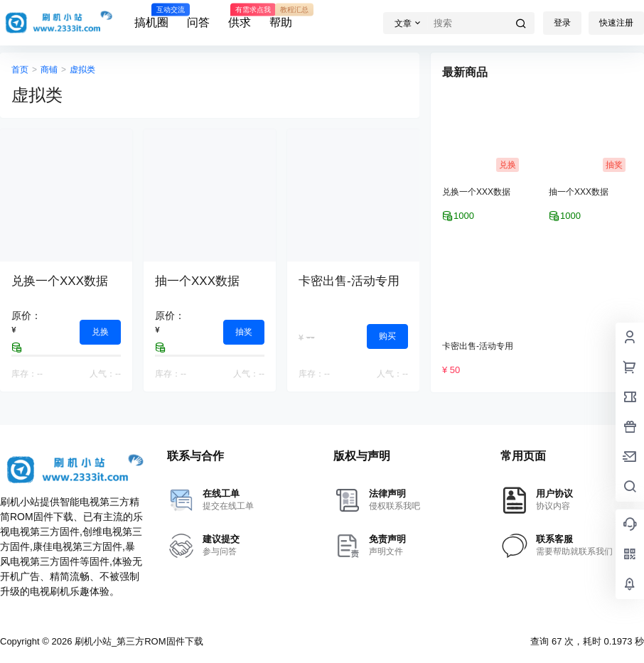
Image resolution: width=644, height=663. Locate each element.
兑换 (100, 332)
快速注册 (616, 23)
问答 (198, 22)
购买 (387, 336)
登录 (562, 23)
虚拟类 (82, 70)
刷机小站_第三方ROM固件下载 (137, 641)
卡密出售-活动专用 (349, 281)
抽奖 (244, 332)
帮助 (281, 16)
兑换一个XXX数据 (60, 281)
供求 (240, 16)
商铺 (49, 70)
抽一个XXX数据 (197, 281)
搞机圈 (151, 16)
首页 (20, 70)
